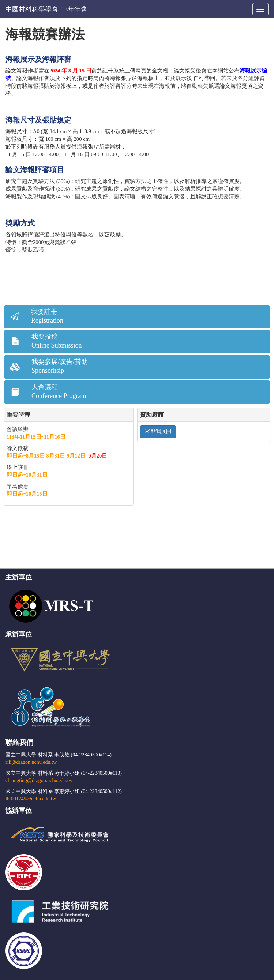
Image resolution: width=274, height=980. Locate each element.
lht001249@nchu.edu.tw (31, 799)
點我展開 (158, 431)
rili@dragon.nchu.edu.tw (31, 762)
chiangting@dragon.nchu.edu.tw (39, 780)
